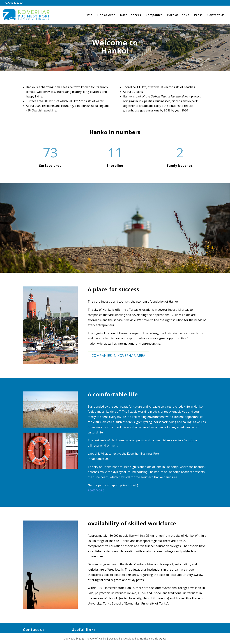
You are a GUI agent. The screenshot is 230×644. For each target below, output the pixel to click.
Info (90, 15)
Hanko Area (106, 15)
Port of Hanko (178, 15)
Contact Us (216, 15)
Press (198, 15)
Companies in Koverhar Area (118, 355)
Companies (154, 15)
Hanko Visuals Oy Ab (153, 639)
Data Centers (131, 15)
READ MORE (96, 490)
